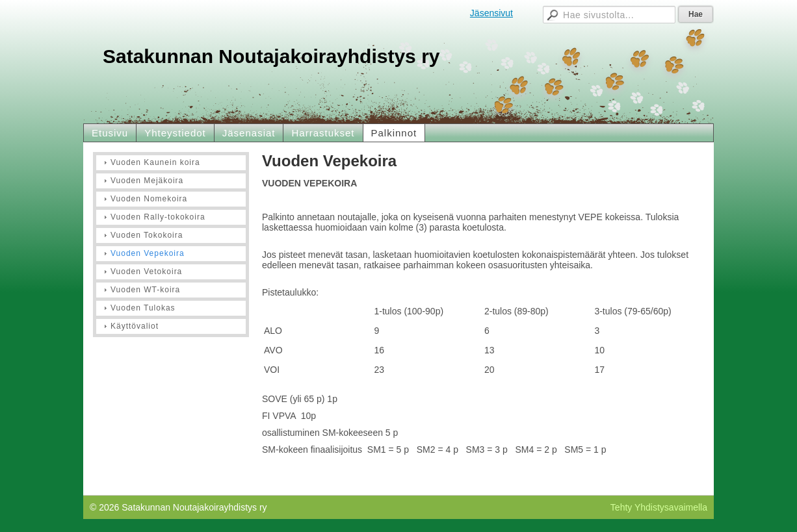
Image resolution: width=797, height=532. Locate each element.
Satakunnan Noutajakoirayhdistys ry (271, 56)
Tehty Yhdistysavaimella (659, 507)
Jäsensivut (491, 13)
